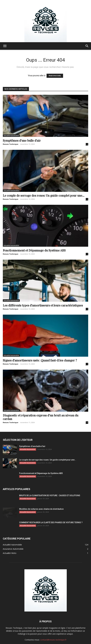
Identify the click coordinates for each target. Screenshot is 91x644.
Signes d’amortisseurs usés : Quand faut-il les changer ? (40, 360)
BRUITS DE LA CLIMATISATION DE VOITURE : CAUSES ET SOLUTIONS (50, 495)
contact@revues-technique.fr (53, 640)
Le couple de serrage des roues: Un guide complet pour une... (44, 195)
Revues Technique (11, 144)
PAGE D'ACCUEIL (55, 76)
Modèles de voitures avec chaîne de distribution (41, 509)
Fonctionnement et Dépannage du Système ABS (34, 250)
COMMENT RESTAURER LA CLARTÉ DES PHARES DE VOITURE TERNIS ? (51, 522)
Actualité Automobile (11, 136)
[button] (5, 46)
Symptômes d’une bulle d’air (22, 140)
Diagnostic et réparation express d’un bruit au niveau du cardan (41, 417)
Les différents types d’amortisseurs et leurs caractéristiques (43, 305)
